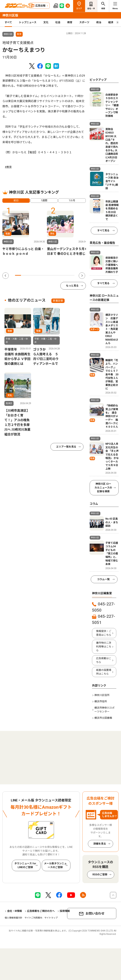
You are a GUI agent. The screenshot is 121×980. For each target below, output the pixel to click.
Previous (6, 276)
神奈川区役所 (102, 695)
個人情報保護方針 (14, 918)
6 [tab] (48, 275)
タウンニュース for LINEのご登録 (25, 865)
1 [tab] (18, 275)
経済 (111, 22)
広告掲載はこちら (104, 660)
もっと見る (72, 286)
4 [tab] (36, 275)
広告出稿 (40, 6)
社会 (58, 22)
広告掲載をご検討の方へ (41, 911)
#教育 (8, 167)
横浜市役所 (101, 701)
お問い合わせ (95, 913)
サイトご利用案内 (33, 918)
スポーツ (84, 22)
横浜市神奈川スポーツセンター (104, 710)
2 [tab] (24, 275)
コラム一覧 (103, 579)
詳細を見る (100, 844)
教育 (70, 22)
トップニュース (28, 22)
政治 (99, 22)
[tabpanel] (24, 233)
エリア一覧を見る (66, 447)
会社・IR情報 (14, 911)
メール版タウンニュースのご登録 (55, 865)
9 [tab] (66, 275)
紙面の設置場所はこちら (104, 672)
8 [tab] (60, 275)
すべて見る (103, 230)
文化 (46, 22)
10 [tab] (72, 275)
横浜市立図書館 (103, 718)
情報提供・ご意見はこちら (104, 633)
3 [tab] (30, 275)
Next (82, 276)
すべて (8, 22)
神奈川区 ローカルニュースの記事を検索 (103, 488)
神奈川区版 (10, 15)
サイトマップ (51, 918)
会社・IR (91, 9)
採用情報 (65, 911)
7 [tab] (54, 275)
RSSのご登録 (100, 875)
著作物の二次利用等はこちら (104, 647)
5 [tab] (42, 275)
